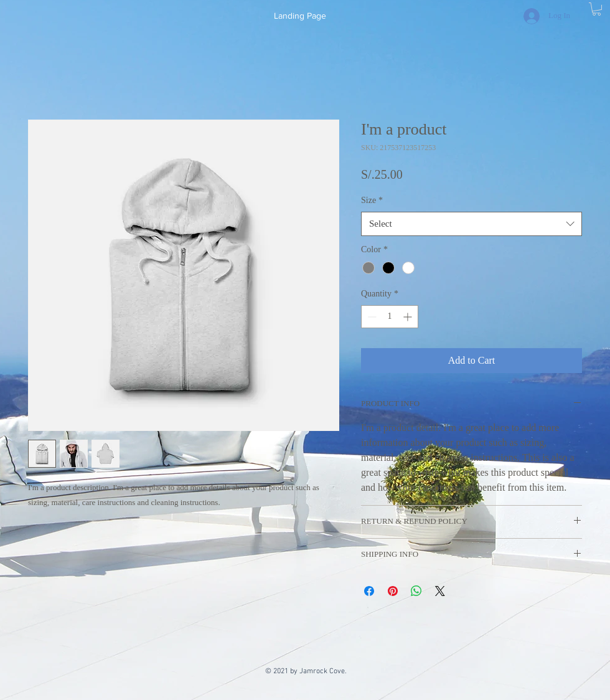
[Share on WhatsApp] (416, 591)
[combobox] (472, 224)
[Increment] (409, 317)
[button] (597, 9)
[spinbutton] (390, 317)
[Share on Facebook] (369, 591)
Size (372, 200)
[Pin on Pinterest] (393, 591)
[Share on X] (440, 591)
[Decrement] (371, 317)
